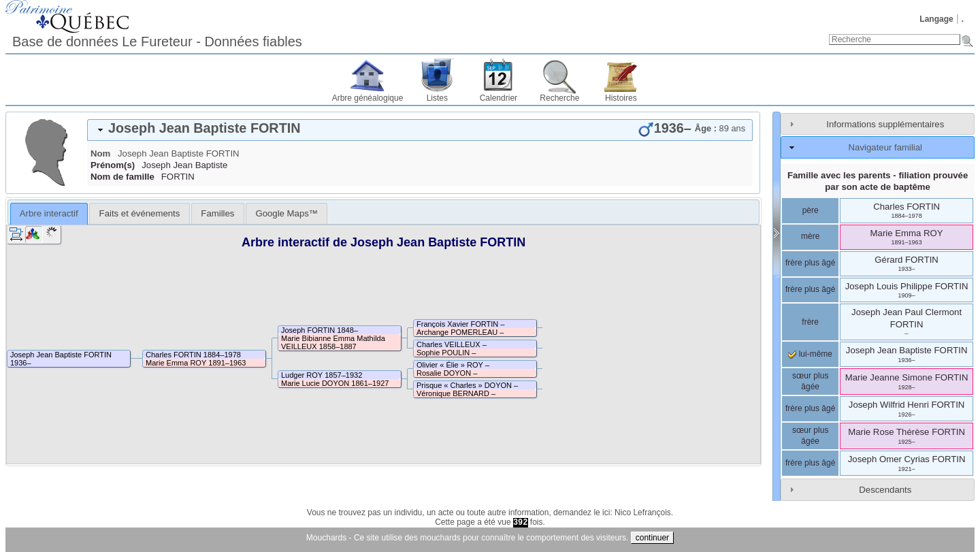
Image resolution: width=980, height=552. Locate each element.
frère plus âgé (810, 263)
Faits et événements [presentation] (140, 213)
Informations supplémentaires (885, 124)
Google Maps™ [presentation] (287, 213)
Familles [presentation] (217, 213)
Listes (437, 98)
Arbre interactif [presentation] (49, 213)
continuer (652, 538)
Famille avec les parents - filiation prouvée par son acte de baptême (878, 181)
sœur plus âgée (810, 381)
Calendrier (499, 98)
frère (810, 322)
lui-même (810, 354)
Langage (936, 19)
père (811, 210)
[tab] (420, 130)
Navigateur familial (885, 147)
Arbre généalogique (368, 98)
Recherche (559, 98)
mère (810, 236)
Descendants (885, 490)
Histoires (621, 98)
